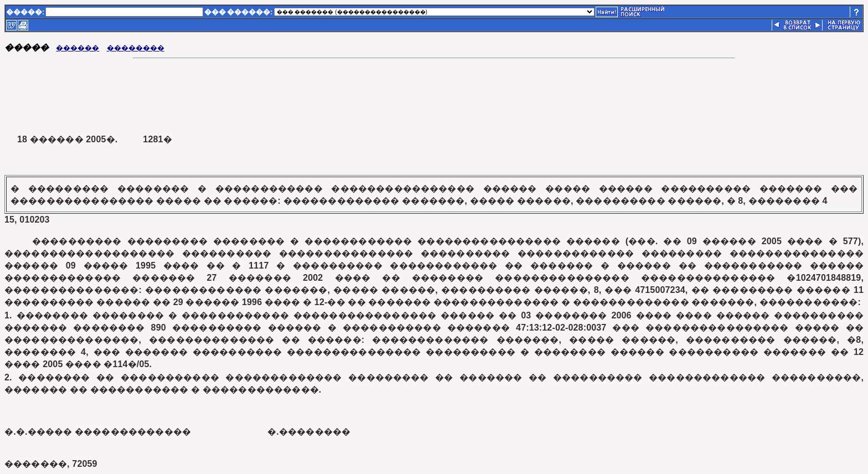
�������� (136, 48)
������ (77, 48)
